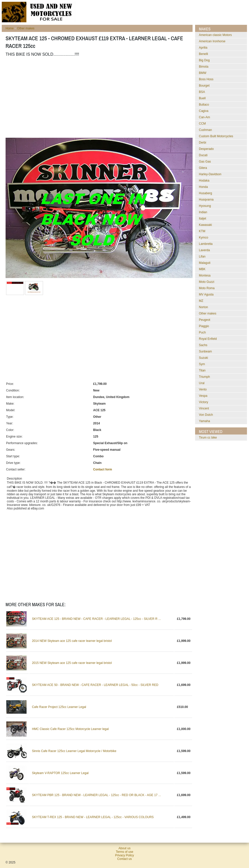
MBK (202, 269)
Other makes (26, 28)
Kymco (204, 238)
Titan (202, 370)
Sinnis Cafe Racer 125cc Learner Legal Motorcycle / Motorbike (74, 751)
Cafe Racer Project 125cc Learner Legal (59, 707)
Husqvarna (206, 200)
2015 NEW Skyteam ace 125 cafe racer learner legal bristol (72, 663)
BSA (202, 92)
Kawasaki (205, 225)
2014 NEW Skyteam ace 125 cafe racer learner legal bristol (72, 641)
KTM (202, 231)
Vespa (203, 396)
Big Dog (204, 60)
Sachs (203, 345)
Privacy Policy (125, 855)
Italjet (203, 219)
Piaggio (204, 326)
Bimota (204, 67)
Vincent (204, 408)
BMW (203, 73)
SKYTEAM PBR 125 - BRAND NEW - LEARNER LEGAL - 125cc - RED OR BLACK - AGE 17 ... (96, 795)
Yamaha (204, 421)
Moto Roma (207, 288)
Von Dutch (206, 415)
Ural (202, 383)
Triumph (204, 377)
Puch (202, 332)
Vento (203, 389)
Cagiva (204, 111)
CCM (202, 124)
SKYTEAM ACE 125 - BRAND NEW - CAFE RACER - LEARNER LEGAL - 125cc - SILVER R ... (96, 619)
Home (10, 28)
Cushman (205, 130)
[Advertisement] (68, 97)
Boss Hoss (206, 79)
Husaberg (205, 193)
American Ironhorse (212, 41)
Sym (202, 364)
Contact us (124, 859)
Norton (203, 307)
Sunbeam (205, 351)
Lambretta (206, 244)
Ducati (203, 155)
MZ (201, 301)
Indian (203, 212)
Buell (202, 98)
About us (124, 848)
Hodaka (204, 181)
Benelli (203, 54)
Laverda (204, 250)
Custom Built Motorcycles (216, 136)
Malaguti (205, 263)
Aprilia (203, 48)
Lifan (202, 257)
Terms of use (125, 852)
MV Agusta (206, 294)
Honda (203, 187)
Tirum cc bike (208, 438)
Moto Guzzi (207, 282)
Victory (203, 402)
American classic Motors (215, 35)
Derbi (203, 143)
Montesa (205, 275)
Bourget (204, 86)
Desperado (206, 149)
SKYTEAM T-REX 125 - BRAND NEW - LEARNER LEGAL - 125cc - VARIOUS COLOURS (93, 817)
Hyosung (205, 206)
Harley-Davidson (210, 174)
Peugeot (205, 320)
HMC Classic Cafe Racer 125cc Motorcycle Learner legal (70, 729)
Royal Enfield (208, 339)
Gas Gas (205, 162)
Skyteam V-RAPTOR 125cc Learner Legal (60, 773)
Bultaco (204, 105)
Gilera (203, 168)
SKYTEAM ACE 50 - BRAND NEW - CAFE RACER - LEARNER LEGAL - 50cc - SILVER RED (95, 685)
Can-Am (204, 117)
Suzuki (203, 358)
